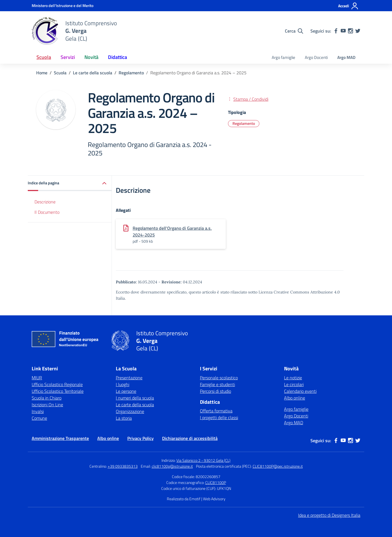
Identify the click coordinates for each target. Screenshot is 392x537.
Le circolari (294, 384)
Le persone (126, 391)
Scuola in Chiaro (47, 398)
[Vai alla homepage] (45, 31)
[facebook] (336, 31)
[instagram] (351, 31)
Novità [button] (91, 57)
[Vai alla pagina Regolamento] (131, 73)
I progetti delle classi (219, 417)
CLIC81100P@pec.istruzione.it (278, 466)
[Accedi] (348, 6)
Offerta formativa (216, 411)
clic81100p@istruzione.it (172, 466)
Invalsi (38, 411)
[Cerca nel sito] (294, 31)
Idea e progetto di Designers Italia (329, 515)
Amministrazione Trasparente (60, 438)
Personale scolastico (219, 378)
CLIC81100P (216, 482)
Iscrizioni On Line (47, 405)
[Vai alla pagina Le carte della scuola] (93, 73)
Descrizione (45, 202)
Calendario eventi (300, 391)
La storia (124, 418)
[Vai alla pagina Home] (42, 73)
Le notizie (293, 378)
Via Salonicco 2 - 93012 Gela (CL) (203, 460)
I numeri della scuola (135, 398)
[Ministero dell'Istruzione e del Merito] (63, 5)
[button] (70, 183)
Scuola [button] (44, 57)
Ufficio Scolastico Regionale (57, 384)
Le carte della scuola (135, 405)
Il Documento (47, 212)
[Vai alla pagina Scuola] (60, 73)
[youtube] (343, 31)
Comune (39, 418)
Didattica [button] (117, 57)
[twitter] (358, 31)
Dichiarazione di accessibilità (190, 438)
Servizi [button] (68, 57)
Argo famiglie (283, 57)
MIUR (37, 378)
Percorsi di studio (215, 391)
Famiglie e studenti (217, 384)
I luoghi (123, 384)
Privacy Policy (140, 438)
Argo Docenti (316, 57)
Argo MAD (346, 57)
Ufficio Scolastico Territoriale (58, 391)
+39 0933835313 (123, 466)
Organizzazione (130, 411)
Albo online (295, 398)
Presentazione (129, 378)
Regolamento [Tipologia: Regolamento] (244, 123)
